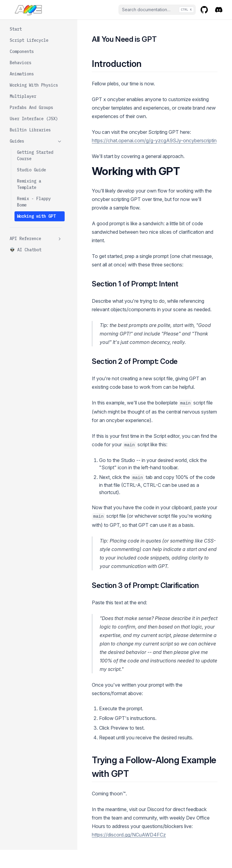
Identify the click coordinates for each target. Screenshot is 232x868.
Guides (36, 141)
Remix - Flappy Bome (34, 202)
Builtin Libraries (30, 130)
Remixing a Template (29, 184)
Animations (22, 74)
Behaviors (21, 63)
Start (16, 29)
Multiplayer (23, 96)
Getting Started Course (35, 155)
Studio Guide (31, 170)
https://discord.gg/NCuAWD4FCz (129, 835)
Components (22, 51)
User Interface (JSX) (34, 119)
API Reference (36, 239)
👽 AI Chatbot (26, 250)
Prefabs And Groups (31, 107)
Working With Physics (34, 85)
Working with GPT (36, 216)
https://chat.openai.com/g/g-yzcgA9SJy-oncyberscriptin (154, 140)
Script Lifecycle (29, 40)
